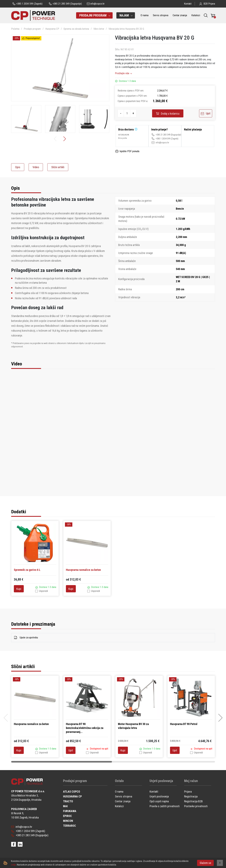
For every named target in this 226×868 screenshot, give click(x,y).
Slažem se (205, 863)
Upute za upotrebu (26, 638)
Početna (15, 29)
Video (36, 167)
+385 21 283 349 (161, 135)
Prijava (188, 792)
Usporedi (43, 591)
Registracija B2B (193, 801)
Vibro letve (99, 29)
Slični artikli (58, 167)
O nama (145, 15)
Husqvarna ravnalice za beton (83, 570)
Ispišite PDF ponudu (127, 151)
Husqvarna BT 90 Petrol (184, 724)
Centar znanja (180, 15)
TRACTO (68, 801)
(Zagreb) (27, 4)
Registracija (191, 796)
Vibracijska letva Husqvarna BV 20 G (126, 29)
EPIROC (67, 816)
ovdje (13, 865)
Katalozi (196, 15)
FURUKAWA (70, 811)
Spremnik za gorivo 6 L (27, 570)
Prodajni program (32, 29)
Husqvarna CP (52, 29)
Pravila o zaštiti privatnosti (165, 806)
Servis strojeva (161, 15)
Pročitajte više (122, 73)
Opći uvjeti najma (159, 801)
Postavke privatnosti (196, 806)
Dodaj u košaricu (168, 114)
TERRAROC (70, 826)
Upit (206, 113)
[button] (65, 139)
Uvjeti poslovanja (159, 796)
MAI (65, 806)
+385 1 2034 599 (161, 139)
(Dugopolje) (65, 4)
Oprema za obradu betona (76, 29)
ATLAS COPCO (72, 792)
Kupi (19, 589)
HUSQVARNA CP (72, 796)
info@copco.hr (160, 143)
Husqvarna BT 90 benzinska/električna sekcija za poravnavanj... (85, 728)
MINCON (68, 821)
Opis (18, 167)
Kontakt (188, 4)
